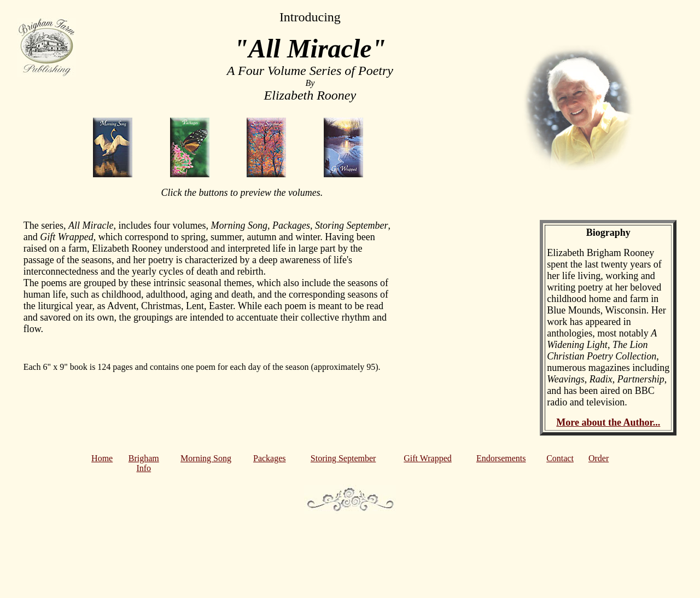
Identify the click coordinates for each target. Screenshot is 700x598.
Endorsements (501, 458)
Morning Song (206, 458)
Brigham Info (144, 463)
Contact (560, 458)
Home (102, 458)
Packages (270, 458)
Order (599, 458)
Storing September (343, 458)
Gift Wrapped (427, 458)
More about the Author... (608, 422)
